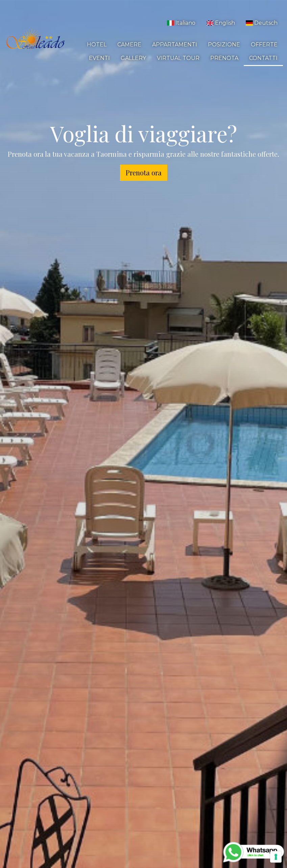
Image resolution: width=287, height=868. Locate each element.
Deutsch (262, 23)
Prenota (224, 58)
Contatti (263, 58)
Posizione (224, 45)
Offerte (264, 45)
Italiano (181, 23)
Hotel (97, 45)
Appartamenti (175, 45)
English (220, 23)
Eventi (99, 58)
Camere (129, 45)
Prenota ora (144, 172)
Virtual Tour (178, 58)
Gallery (133, 58)
